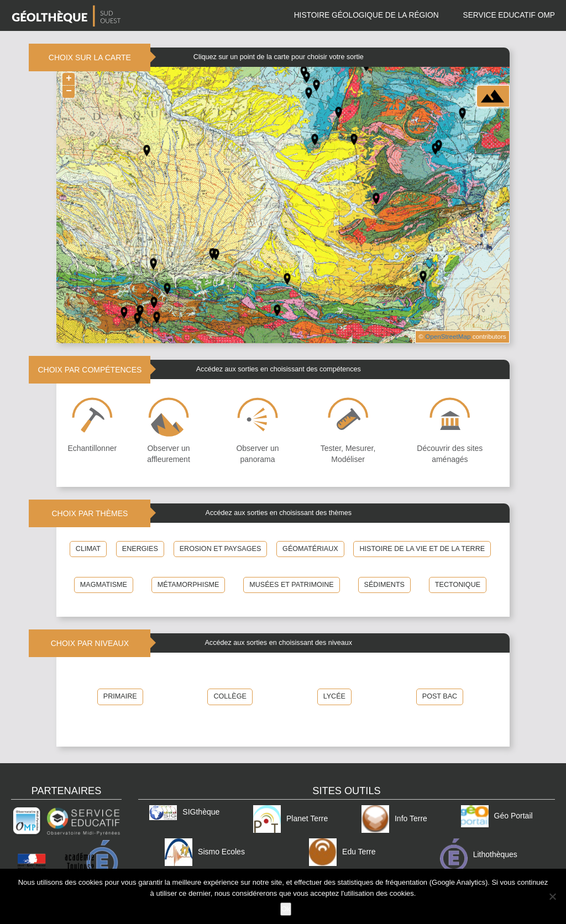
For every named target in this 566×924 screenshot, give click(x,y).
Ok (286, 909)
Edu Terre (342, 852)
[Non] (552, 896)
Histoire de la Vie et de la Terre (422, 549)
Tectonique (458, 585)
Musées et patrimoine (292, 585)
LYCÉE (334, 696)
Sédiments (384, 585)
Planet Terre (290, 818)
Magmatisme (104, 585)
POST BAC (440, 696)
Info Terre (394, 818)
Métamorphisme (188, 585)
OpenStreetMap (448, 336)
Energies (140, 549)
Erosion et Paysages (221, 549)
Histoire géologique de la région (366, 15)
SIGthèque (184, 812)
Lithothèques (479, 854)
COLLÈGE (230, 696)
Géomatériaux (310, 549)
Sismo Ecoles (205, 852)
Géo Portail (497, 816)
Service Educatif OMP (509, 15)
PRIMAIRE (120, 696)
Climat (88, 549)
